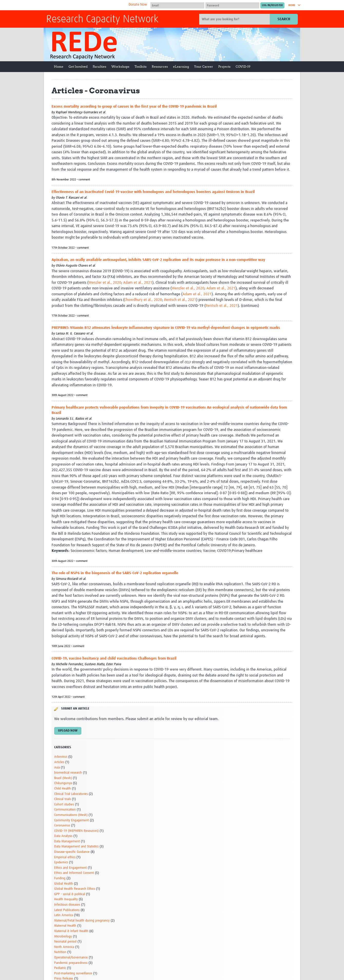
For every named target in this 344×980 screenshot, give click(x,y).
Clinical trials (63, 799)
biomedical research (68, 773)
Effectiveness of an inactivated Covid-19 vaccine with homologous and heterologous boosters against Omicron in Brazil (153, 192)
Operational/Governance (71, 958)
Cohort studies (64, 805)
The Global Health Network (84, 5)
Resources (160, 67)
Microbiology (63, 937)
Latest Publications (67, 910)
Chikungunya (63, 783)
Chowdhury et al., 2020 (143, 300)
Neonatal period (65, 942)
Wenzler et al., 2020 (105, 283)
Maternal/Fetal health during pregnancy (82, 921)
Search (284, 19)
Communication (65, 810)
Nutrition (60, 952)
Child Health (63, 789)
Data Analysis (63, 836)
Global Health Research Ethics (75, 889)
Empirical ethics (65, 857)
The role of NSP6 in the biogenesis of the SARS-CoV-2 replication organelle (115, 573)
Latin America (64, 915)
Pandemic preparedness (71, 963)
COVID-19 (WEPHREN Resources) (76, 831)
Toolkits (141, 67)
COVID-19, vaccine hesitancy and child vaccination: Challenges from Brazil (114, 658)
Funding (60, 878)
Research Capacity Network (102, 19)
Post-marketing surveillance (73, 973)
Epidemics (61, 862)
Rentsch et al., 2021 (180, 300)
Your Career (204, 67)
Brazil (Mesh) (63, 778)
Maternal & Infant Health (71, 931)
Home (59, 67)
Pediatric (60, 968)
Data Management (67, 841)
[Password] (232, 5)
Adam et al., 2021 (138, 283)
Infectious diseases (67, 905)
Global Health (64, 884)
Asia (57, 768)
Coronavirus (62, 826)
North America (64, 947)
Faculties (99, 67)
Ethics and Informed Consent (74, 873)
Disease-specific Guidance (72, 852)
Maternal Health (65, 926)
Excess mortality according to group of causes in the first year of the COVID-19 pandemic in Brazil (134, 107)
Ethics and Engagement (70, 868)
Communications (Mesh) (71, 815)
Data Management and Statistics (76, 847)
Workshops (120, 67)
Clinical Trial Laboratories (71, 794)
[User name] (177, 5)
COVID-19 (243, 67)
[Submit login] (272, 5)
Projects (224, 67)
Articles (59, 762)
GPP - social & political (70, 894)
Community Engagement (71, 820)
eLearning (181, 67)
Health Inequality (66, 899)
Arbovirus (61, 757)
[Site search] (235, 19)
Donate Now (138, 5)
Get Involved (78, 67)
